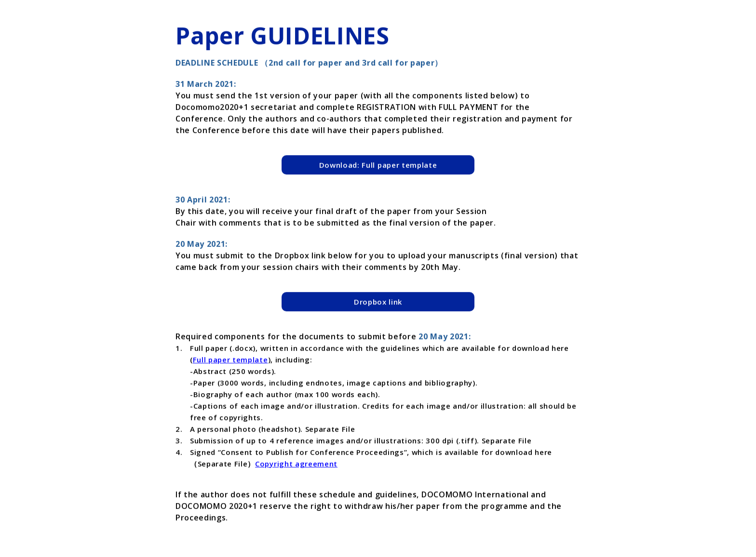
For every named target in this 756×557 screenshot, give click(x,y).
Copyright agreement (296, 464)
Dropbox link (378, 302)
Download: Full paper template (378, 165)
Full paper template (230, 360)
